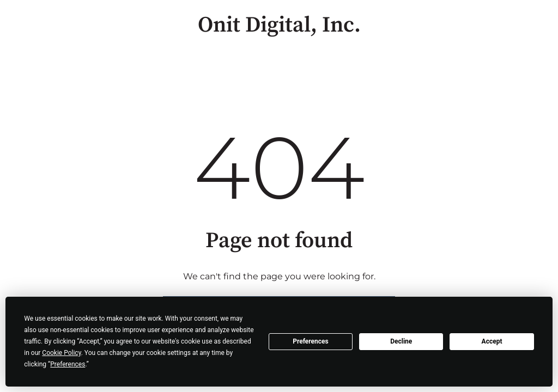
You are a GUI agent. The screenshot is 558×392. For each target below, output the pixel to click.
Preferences (311, 341)
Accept (492, 341)
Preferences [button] (68, 364)
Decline (401, 341)
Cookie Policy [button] (61, 353)
